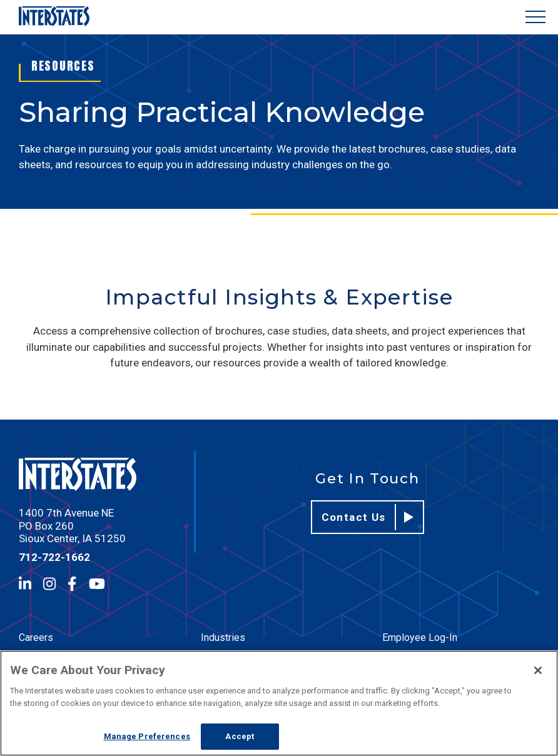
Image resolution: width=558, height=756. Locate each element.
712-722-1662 (54, 557)
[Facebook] (72, 584)
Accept (240, 736)
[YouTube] (97, 584)
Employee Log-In (420, 638)
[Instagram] (49, 584)
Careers (36, 638)
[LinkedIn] (25, 584)
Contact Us (368, 517)
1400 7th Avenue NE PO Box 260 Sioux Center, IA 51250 (72, 526)
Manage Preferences (147, 736)
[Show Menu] (535, 17)
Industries (223, 638)
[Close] (538, 670)
